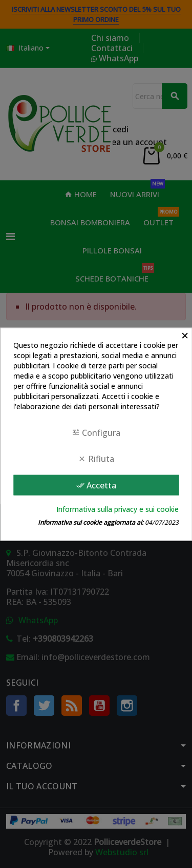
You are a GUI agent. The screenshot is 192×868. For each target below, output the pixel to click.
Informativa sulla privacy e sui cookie (118, 509)
